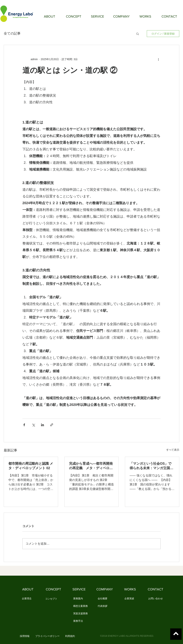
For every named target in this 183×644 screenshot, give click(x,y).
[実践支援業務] (80, 614)
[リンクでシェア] (52, 425)
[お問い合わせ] (156, 599)
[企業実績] (129, 599)
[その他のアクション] (158, 59)
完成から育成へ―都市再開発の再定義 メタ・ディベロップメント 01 (91, 466)
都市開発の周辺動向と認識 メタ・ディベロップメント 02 (31, 466)
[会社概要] (102, 599)
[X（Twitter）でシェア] (33, 425)
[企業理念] (27, 599)
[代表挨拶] (102, 606)
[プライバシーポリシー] (47, 636)
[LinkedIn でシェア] (42, 425)
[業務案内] (78, 599)
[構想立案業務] (80, 606)
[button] (138, 34)
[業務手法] (78, 621)
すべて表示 (173, 450)
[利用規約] (70, 636)
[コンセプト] (51, 599)
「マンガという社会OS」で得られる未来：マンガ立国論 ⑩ (151, 466)
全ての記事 (12, 33)
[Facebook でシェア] (24, 425)
